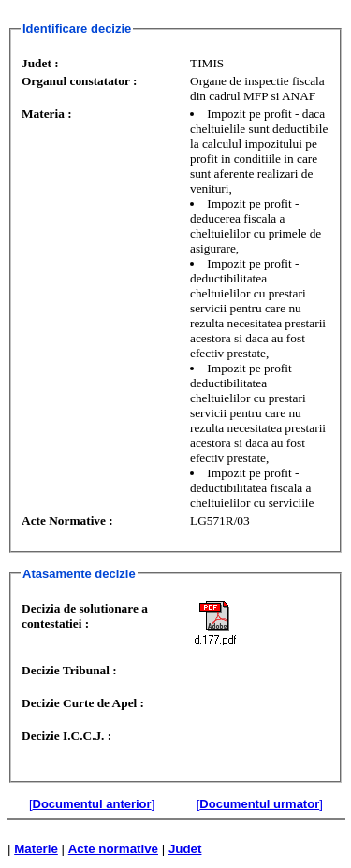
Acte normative (113, 849)
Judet (185, 849)
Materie (36, 849)
